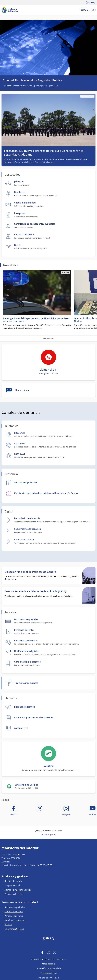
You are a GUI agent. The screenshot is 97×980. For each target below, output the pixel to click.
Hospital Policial (12, 885)
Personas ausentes (14, 916)
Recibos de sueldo (13, 881)
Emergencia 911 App (14, 929)
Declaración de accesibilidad (48, 968)
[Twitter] (55, 952)
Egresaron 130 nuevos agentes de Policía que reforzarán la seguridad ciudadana (44, 153)
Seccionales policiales (15, 907)
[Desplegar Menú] (84, 10)
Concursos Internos (14, 894)
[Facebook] (42, 952)
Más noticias (48, 338)
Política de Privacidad (49, 978)
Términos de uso (49, 973)
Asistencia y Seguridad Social (18, 890)
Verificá (8, 924)
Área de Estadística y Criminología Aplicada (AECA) (35, 591)
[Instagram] (48, 952)
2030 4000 (16, 858)
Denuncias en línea (14, 911)
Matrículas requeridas (15, 920)
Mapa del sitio (49, 964)
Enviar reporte (49, 835)
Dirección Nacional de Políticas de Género (30, 572)
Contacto (6, 862)
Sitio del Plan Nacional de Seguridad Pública (33, 80)
